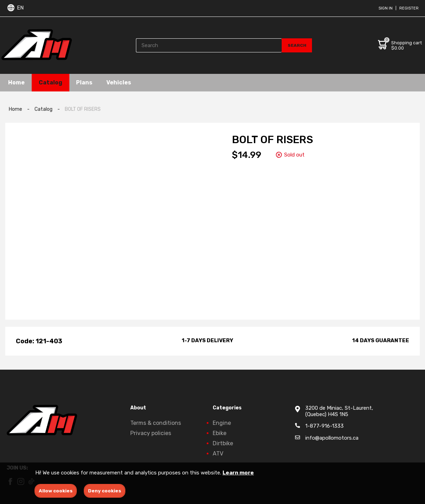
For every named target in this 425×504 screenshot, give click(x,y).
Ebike (220, 433)
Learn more (238, 473)
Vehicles (119, 82)
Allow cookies (56, 491)
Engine (222, 423)
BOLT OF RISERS (83, 109)
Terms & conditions (156, 423)
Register (409, 8)
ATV (218, 454)
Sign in (386, 8)
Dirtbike (223, 443)
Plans (85, 82)
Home (17, 82)
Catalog (51, 82)
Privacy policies (151, 433)
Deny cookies (105, 491)
